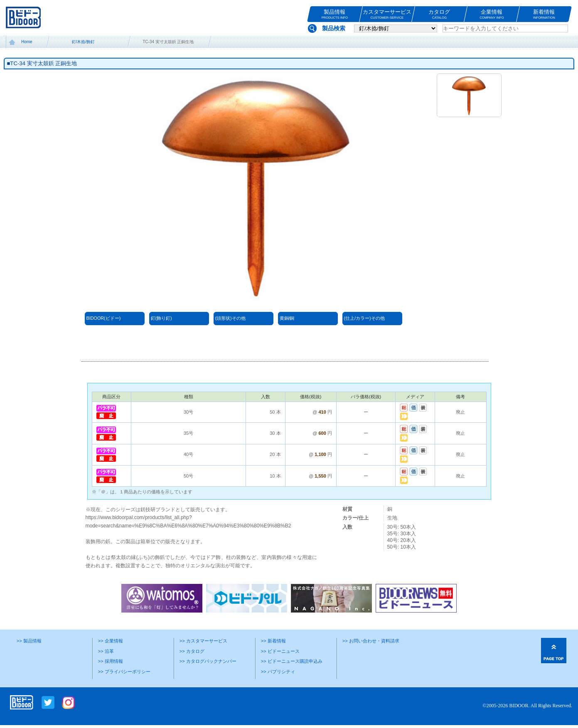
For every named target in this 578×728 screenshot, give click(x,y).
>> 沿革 (106, 651)
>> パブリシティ (278, 672)
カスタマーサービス (387, 14)
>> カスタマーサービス (203, 641)
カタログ (439, 14)
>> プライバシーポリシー (124, 672)
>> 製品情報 (29, 641)
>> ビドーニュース (280, 651)
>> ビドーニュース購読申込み (292, 661)
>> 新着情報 (273, 641)
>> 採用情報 (111, 661)
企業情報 (492, 14)
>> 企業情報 (111, 641)
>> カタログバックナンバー (208, 661)
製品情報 (335, 14)
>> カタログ (192, 651)
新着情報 (544, 14)
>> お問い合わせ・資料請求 (371, 641)
